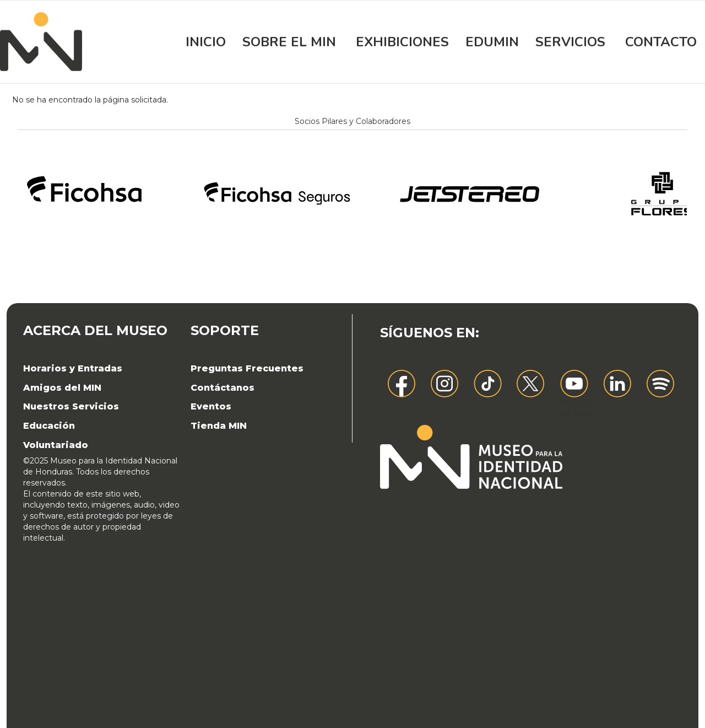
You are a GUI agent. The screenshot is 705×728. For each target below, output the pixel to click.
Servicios (570, 42)
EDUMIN (492, 42)
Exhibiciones (402, 42)
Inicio (206, 42)
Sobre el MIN (289, 42)
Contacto (661, 42)
